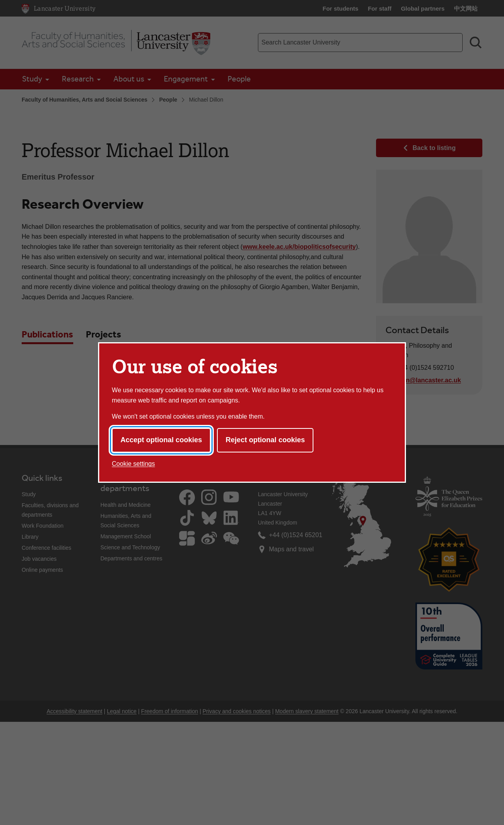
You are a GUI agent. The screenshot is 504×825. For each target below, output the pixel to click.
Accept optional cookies (161, 440)
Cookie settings (133, 464)
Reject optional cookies (265, 440)
